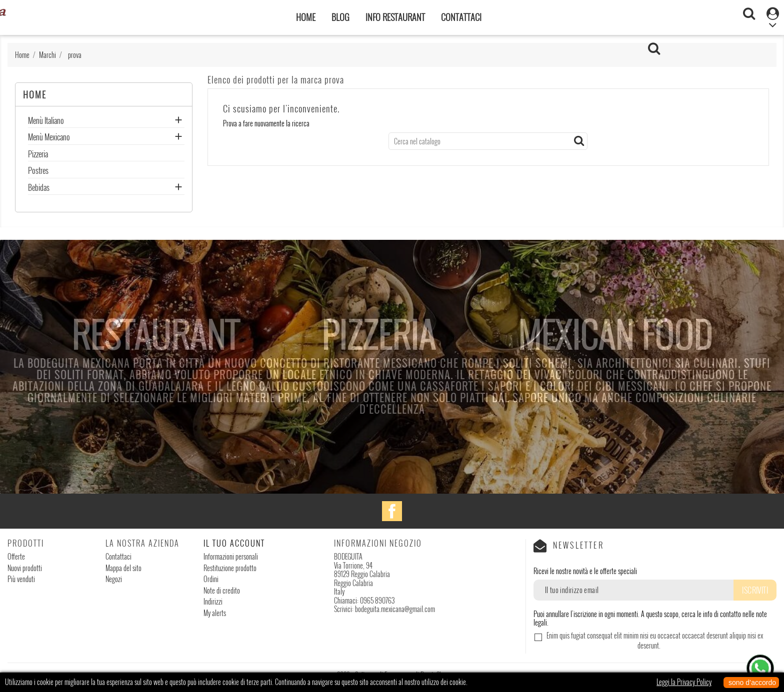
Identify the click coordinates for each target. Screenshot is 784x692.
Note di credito (222, 590)
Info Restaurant (395, 17)
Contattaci (461, 17)
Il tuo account (234, 543)
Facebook (392, 511)
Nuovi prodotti (25, 568)
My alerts (215, 613)
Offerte (16, 556)
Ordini (211, 579)
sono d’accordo (751, 683)
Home (306, 17)
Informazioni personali (231, 556)
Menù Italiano (46, 121)
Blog (340, 17)
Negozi (114, 579)
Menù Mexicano (49, 138)
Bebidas (39, 188)
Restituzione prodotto (230, 568)
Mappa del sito (123, 568)
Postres (38, 171)
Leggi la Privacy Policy (684, 682)
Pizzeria (38, 155)
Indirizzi (213, 601)
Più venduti (21, 579)
